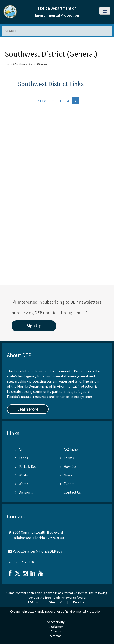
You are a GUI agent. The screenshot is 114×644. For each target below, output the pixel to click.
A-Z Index (69, 449)
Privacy (56, 631)
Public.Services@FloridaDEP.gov (37, 551)
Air (19, 449)
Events (67, 484)
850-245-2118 (23, 562)
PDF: (33, 602)
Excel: (79, 602)
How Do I (69, 467)
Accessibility (56, 622)
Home (9, 64)
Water (22, 484)
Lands (22, 458)
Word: (56, 602)
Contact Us (70, 492)
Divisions (24, 492)
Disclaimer (56, 627)
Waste (22, 475)
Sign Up (34, 326)
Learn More (28, 409)
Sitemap (56, 636)
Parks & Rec (26, 467)
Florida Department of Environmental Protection (68, 611)
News (66, 475)
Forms (67, 458)
